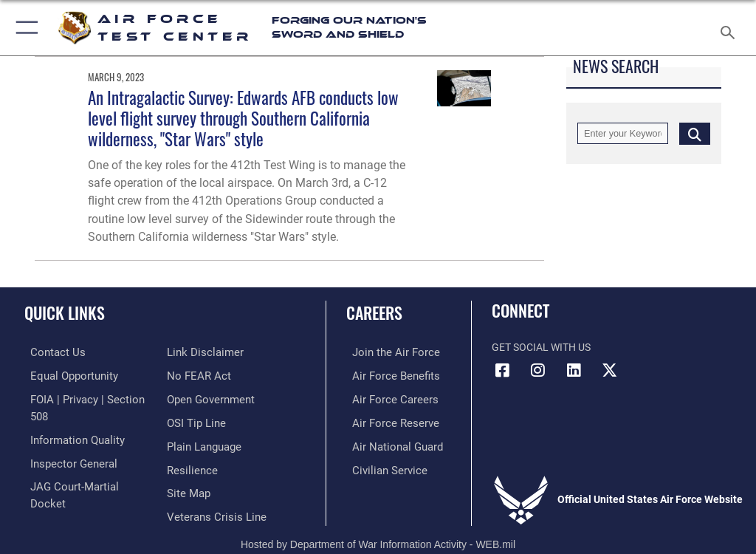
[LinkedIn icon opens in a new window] (574, 370)
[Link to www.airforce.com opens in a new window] (386, 352)
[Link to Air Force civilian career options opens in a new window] (380, 466)
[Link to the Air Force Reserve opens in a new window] (386, 420)
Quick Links (65, 312)
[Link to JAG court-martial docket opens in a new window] (83, 466)
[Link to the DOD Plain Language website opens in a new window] (203, 420)
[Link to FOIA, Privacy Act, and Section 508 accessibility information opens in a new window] (86, 398)
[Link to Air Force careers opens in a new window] (385, 398)
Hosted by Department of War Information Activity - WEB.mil (378, 521)
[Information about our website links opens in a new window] (59, 488)
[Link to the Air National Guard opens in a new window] (389, 443)
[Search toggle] (731, 28)
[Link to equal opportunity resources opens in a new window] (66, 375)
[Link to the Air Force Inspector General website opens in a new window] (65, 443)
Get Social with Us (541, 348)
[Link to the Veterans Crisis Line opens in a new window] (212, 488)
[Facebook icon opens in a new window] (503, 370)
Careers (374, 312)
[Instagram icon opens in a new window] (538, 370)
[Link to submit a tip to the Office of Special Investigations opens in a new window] (194, 398)
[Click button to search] (695, 133)
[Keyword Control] (623, 133)
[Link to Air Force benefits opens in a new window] (386, 375)
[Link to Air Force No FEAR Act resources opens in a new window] (196, 352)
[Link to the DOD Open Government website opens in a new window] (209, 375)
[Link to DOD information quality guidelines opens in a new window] (69, 420)
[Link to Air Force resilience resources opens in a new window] (189, 443)
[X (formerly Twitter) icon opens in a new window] (609, 370)
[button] (24, 28)
